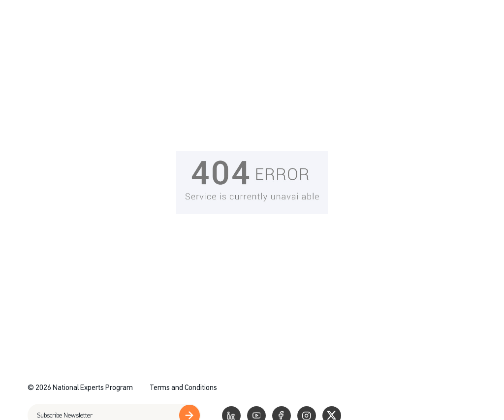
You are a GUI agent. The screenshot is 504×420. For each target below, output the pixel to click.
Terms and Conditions (183, 388)
